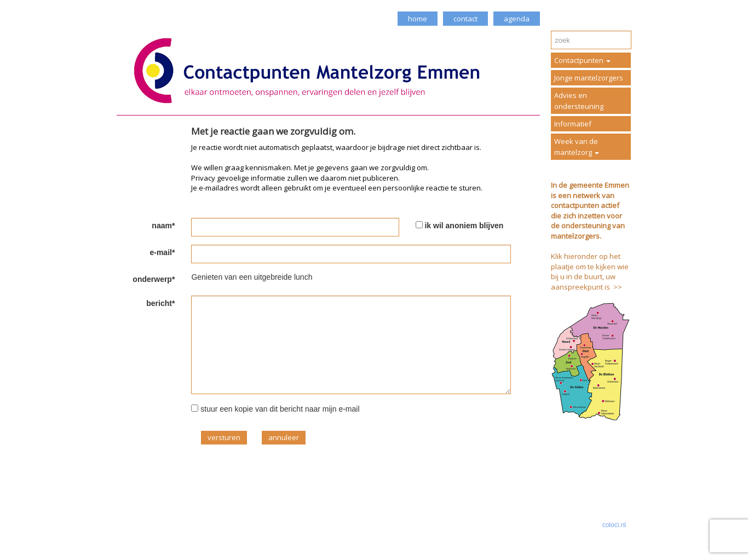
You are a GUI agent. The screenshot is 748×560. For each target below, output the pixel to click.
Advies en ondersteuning (579, 101)
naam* (163, 226)
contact (465, 19)
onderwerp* (154, 279)
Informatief (573, 124)
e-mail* (162, 252)
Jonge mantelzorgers (589, 78)
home (418, 19)
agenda (517, 19)
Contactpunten (582, 60)
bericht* (160, 303)
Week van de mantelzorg (577, 147)
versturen (224, 437)
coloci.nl (614, 525)
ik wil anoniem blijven (464, 226)
